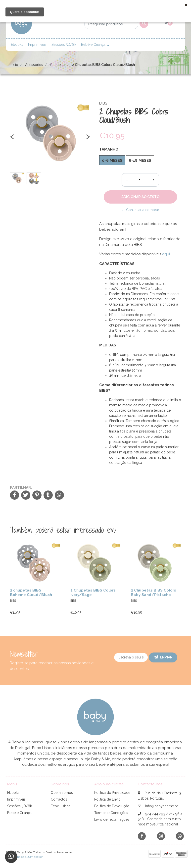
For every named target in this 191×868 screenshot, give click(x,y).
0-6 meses (112, 161)
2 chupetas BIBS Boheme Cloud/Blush (31, 593)
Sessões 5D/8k (64, 45)
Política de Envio (107, 799)
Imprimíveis (37, 45)
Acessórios (34, 65)
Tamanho (109, 149)
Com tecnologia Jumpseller (24, 857)
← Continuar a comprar (140, 210)
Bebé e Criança (93, 45)
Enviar (163, 657)
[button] (89, 623)
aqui (166, 254)
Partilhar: (21, 488)
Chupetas (58, 65)
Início (14, 65)
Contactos (59, 799)
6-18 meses (140, 161)
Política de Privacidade (112, 793)
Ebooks (17, 45)
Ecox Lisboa (61, 806)
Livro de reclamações (112, 819)
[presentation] (12, 139)
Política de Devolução (112, 806)
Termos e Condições (111, 813)
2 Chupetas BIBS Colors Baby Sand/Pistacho (153, 593)
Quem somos (62, 793)
